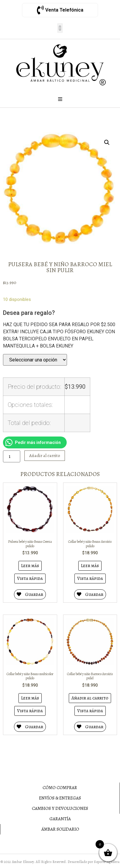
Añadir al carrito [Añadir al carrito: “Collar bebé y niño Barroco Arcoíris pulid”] (90, 698)
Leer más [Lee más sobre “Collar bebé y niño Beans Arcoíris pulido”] (90, 566)
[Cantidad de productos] (12, 456)
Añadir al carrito (45, 456)
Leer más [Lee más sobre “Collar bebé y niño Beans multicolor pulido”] (30, 698)
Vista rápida (30, 578)
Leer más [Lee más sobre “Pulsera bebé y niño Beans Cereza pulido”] (30, 566)
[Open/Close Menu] (60, 99)
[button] (60, 28)
